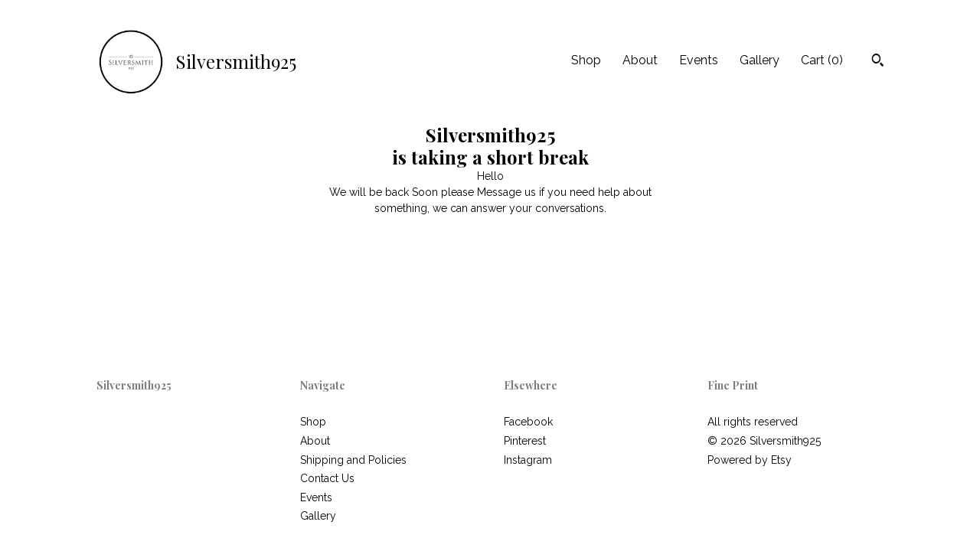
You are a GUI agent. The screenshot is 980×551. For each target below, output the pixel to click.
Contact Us (327, 478)
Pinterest (525, 441)
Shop (586, 60)
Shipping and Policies (353, 460)
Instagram (528, 460)
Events (699, 60)
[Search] (878, 62)
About (640, 60)
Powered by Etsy (750, 460)
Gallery (759, 60)
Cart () (822, 60)
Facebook (528, 422)
